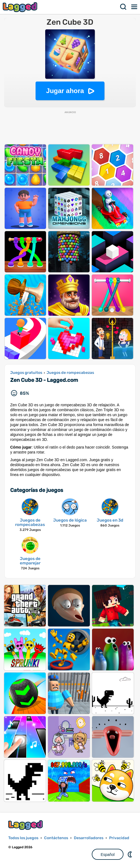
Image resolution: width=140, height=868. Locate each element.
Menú (134, 7)
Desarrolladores (89, 838)
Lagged (21, 7)
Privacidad (119, 838)
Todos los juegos (23, 838)
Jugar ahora (65, 91)
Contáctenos (56, 838)
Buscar (123, 7)
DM (130, 854)
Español (108, 855)
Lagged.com (26, 825)
